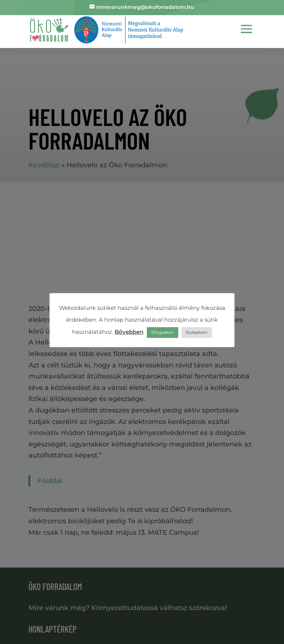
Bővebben (129, 332)
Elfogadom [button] (163, 332)
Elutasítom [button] (197, 332)
